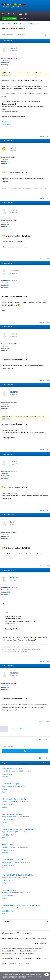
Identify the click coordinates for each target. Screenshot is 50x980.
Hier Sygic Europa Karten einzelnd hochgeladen (16, 651)
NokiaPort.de (8, 959)
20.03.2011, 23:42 (8, 789)
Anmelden (22, 18)
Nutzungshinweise (28, 953)
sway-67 (4, 807)
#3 (48, 259)
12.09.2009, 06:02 (8, 911)
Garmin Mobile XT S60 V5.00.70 (14, 860)
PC (28, 649)
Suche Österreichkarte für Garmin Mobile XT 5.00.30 (21, 905)
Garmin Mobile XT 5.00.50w (12, 769)
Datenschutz (17, 953)
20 (8, 285)
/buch (21, 964)
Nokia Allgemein (21, 24)
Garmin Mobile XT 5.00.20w (12, 814)
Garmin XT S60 (7, 844)
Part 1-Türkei (6, 122)
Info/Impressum (7, 953)
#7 (48, 510)
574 (8, 161)
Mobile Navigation (34, 24)
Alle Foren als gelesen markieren (35, 938)
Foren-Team (8, 933)
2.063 (9, 592)
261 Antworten (13, 771)
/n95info (4, 964)
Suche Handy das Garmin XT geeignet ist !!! (18, 829)
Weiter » (21, 729)
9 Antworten (13, 817)
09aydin (12, 48)
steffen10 (5, 868)
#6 (48, 450)
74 (8, 590)
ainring (12, 148)
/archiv (28, 964)
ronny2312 (5, 801)
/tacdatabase (28, 959)
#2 (48, 198)
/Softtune (38, 959)
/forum (18, 959)
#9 (48, 661)
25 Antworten (14, 893)
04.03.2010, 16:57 (8, 865)
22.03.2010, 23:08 (8, 850)
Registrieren (10, 18)
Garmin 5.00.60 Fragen (11, 784)
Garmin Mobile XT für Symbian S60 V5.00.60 (18, 875)
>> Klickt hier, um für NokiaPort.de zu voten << (16, 647)
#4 (48, 322)
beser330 (5, 847)
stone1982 (5, 893)
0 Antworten (10, 786)
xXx (11, 522)
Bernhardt (5, 777)
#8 (48, 566)
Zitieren (42, 136)
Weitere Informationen (18, 977)
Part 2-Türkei (6, 124)
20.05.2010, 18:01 (8, 835)
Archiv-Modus (23, 933)
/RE (45, 959)
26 (8, 536)
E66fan (4, 883)
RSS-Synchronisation (11, 938)
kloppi (3, 786)
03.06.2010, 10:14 (8, 820)
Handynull (13, 578)
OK (47, 975)
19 (8, 63)
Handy (38, 649)
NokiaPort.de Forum (8, 24)
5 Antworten (13, 801)
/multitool (13, 964)
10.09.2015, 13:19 (8, 774)
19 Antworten (11, 832)
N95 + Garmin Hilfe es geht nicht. (14, 799)
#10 (48, 722)
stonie (4, 908)
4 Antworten (13, 877)
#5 (48, 380)
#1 (48, 136)
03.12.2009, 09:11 (8, 896)
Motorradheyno (6, 862)
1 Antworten (16, 862)
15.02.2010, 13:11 (8, 881)
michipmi (4, 898)
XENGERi (13, 271)
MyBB (18, 951)
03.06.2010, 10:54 (8, 805)
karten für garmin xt (9, 890)
